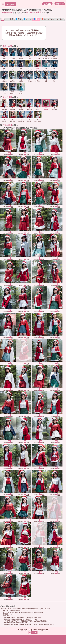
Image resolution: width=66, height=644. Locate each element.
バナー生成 (7, 19)
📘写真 (18, 19)
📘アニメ (27, 19)
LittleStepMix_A (38, 612)
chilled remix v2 (15, 612)
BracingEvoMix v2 (27, 612)
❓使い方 (45, 19)
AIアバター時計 (57, 19)
